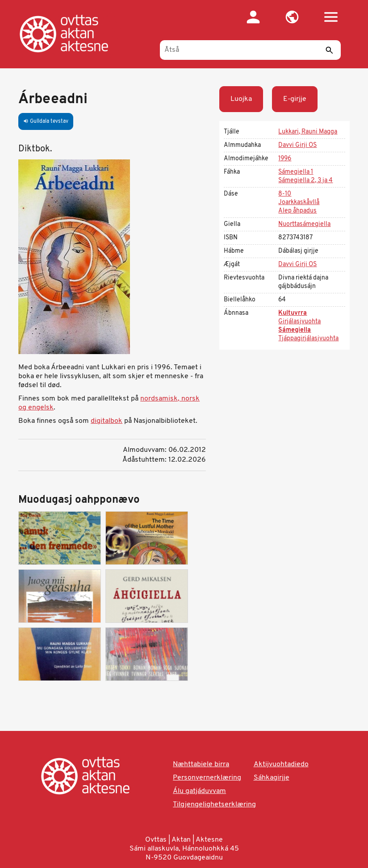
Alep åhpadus (297, 211)
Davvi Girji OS (297, 145)
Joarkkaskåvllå (299, 202)
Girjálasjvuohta (299, 322)
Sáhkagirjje (272, 778)
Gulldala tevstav (46, 121)
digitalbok (107, 421)
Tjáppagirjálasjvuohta (308, 339)
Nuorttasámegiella (304, 224)
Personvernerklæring (207, 778)
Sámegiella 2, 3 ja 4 (305, 181)
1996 (285, 159)
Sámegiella (295, 330)
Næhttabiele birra (201, 764)
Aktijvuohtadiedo (281, 764)
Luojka (241, 99)
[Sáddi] (330, 50)
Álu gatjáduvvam (199, 791)
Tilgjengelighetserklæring (214, 805)
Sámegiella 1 (296, 172)
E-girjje (295, 99)
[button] (292, 17)
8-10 (285, 194)
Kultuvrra (293, 313)
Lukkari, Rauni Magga (308, 132)
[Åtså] (250, 50)
